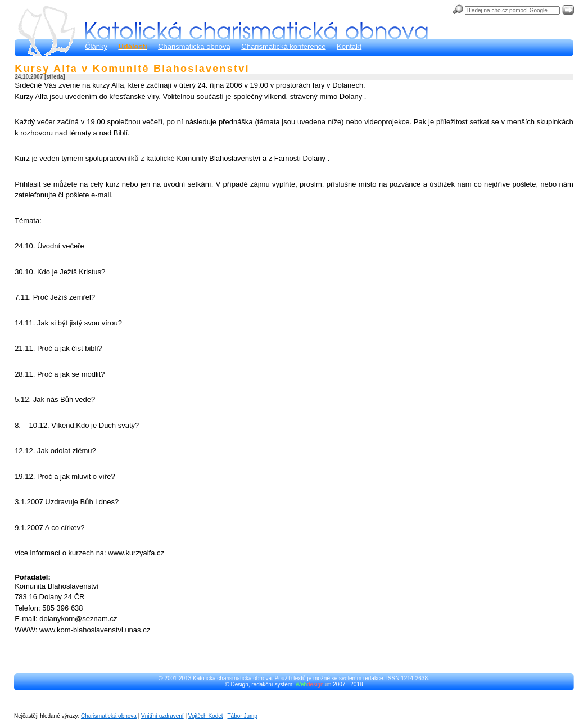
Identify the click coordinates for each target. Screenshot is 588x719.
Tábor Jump (243, 716)
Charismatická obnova (194, 46)
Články (96, 46)
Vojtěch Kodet (206, 716)
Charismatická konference (283, 46)
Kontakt (349, 46)
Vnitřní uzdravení (162, 716)
